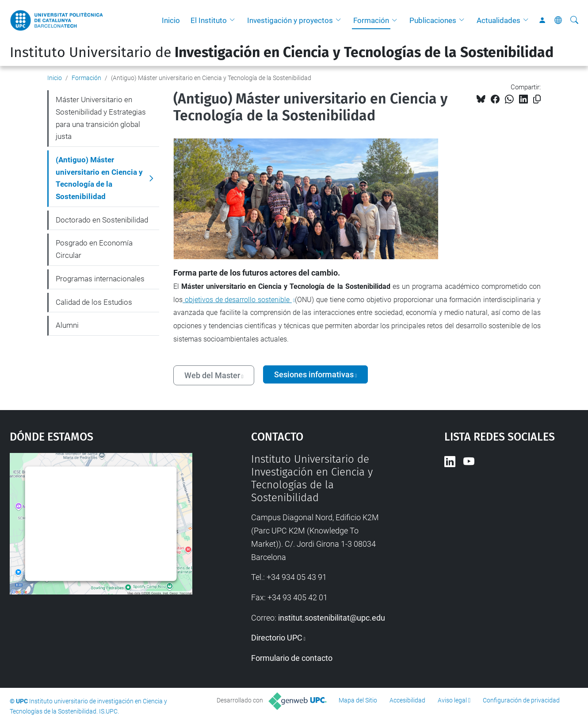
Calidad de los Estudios (94, 302)
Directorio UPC (277, 638)
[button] (234, 20)
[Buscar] (574, 20)
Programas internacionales (100, 279)
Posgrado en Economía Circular (94, 249)
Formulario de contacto (292, 658)
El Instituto (209, 20)
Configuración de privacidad (521, 700)
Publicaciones (433, 20)
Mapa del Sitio (358, 700)
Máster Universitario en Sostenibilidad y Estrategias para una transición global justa (101, 118)
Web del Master (212, 375)
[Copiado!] (537, 99)
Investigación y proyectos (290, 20)
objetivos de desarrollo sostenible (237, 300)
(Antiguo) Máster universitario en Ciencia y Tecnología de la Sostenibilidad (99, 178)
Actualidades (498, 20)
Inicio (171, 20)
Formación (371, 20)
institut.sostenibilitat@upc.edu (332, 618)
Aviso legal (452, 700)
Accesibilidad (407, 700)
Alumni (67, 325)
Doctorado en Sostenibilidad (102, 220)
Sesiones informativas (314, 374)
